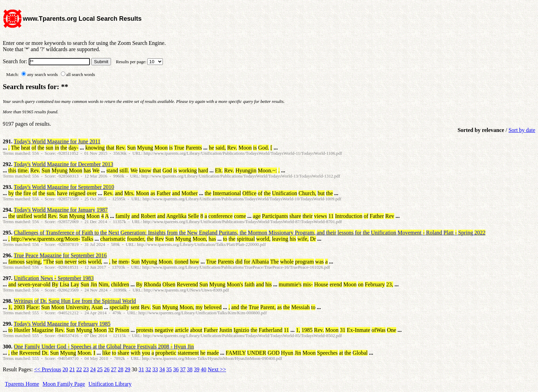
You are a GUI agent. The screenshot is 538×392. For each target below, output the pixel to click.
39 (197, 369)
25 (100, 369)
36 (176, 369)
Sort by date (522, 130)
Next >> (217, 369)
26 (107, 369)
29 (128, 369)
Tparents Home (22, 384)
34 (162, 369)
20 (65, 369)
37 (183, 369)
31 (141, 369)
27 (114, 369)
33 (155, 369)
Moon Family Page (64, 384)
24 (93, 369)
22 (79, 369)
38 (190, 369)
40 (204, 369)
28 (121, 369)
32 (148, 369)
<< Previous (48, 369)
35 (169, 369)
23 (86, 369)
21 (72, 369)
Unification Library (110, 384)
